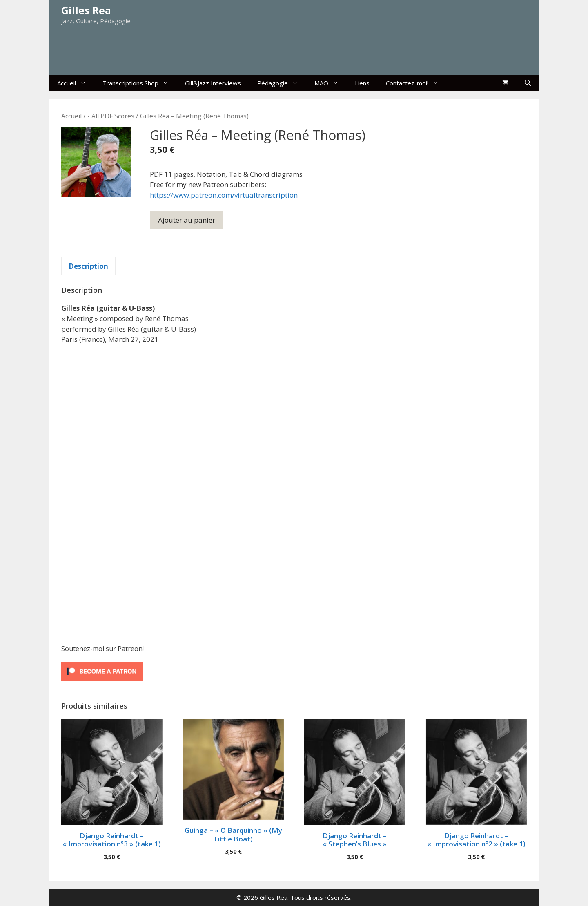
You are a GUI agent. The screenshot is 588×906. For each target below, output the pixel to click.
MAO (331, 83)
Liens (362, 83)
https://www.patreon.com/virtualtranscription (224, 195)
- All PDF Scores (111, 116)
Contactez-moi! (416, 83)
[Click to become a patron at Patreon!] (102, 682)
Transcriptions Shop (140, 83)
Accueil (76, 83)
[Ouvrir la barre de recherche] (528, 83)
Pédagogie (282, 83)
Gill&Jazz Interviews (213, 83)
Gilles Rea (86, 10)
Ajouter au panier (187, 220)
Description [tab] (88, 266)
